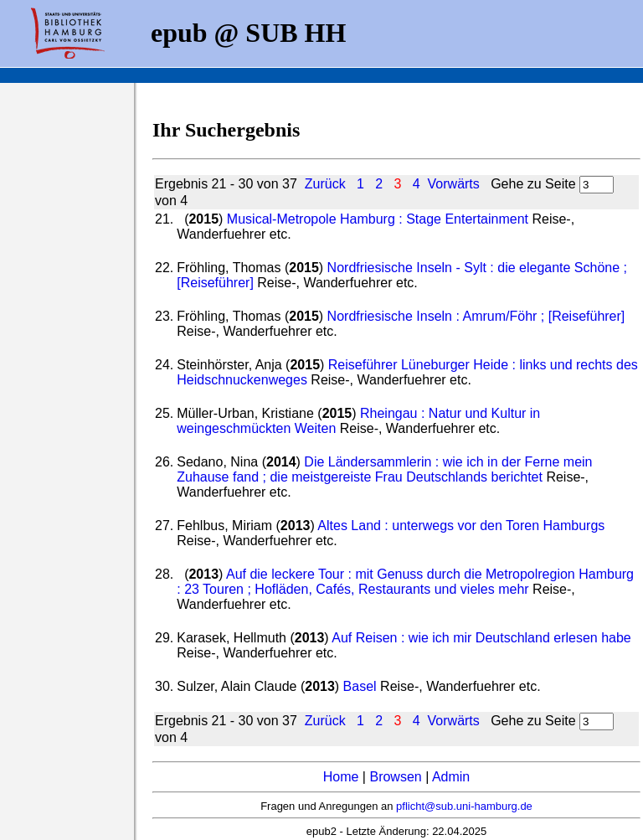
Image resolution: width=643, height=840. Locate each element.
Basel (360, 686)
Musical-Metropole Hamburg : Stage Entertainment (378, 219)
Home (341, 777)
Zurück (325, 184)
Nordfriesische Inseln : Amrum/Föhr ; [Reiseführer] (476, 316)
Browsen (395, 777)
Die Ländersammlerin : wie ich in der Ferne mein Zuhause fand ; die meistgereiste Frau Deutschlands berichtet (384, 469)
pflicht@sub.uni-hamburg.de (464, 806)
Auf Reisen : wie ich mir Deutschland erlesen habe (481, 638)
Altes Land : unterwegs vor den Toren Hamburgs (461, 526)
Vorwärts (454, 184)
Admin (451, 777)
